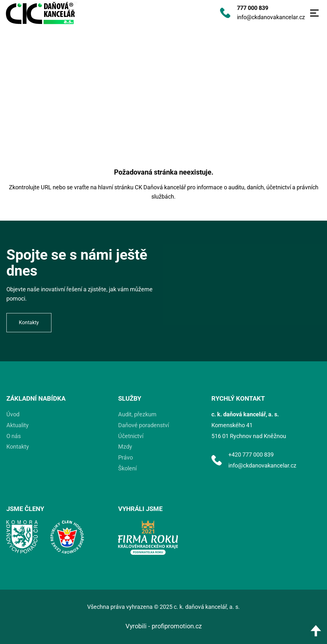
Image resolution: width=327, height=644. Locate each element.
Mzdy (125, 447)
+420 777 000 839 (251, 455)
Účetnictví (131, 436)
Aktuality (18, 425)
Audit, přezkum (137, 414)
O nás (14, 436)
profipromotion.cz (177, 626)
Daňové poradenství (144, 425)
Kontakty (18, 447)
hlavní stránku (116, 187)
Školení (127, 468)
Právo (125, 457)
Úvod (13, 414)
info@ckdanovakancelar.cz (271, 17)
